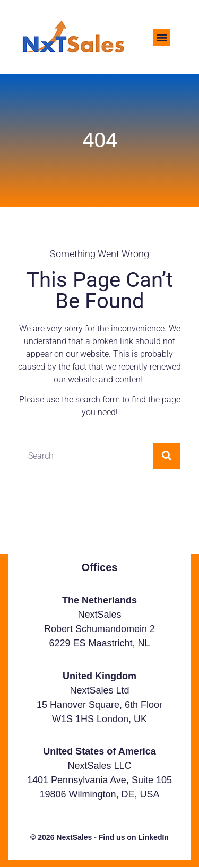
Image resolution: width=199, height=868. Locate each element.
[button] (162, 37)
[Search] (167, 456)
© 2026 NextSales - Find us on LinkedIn (99, 837)
